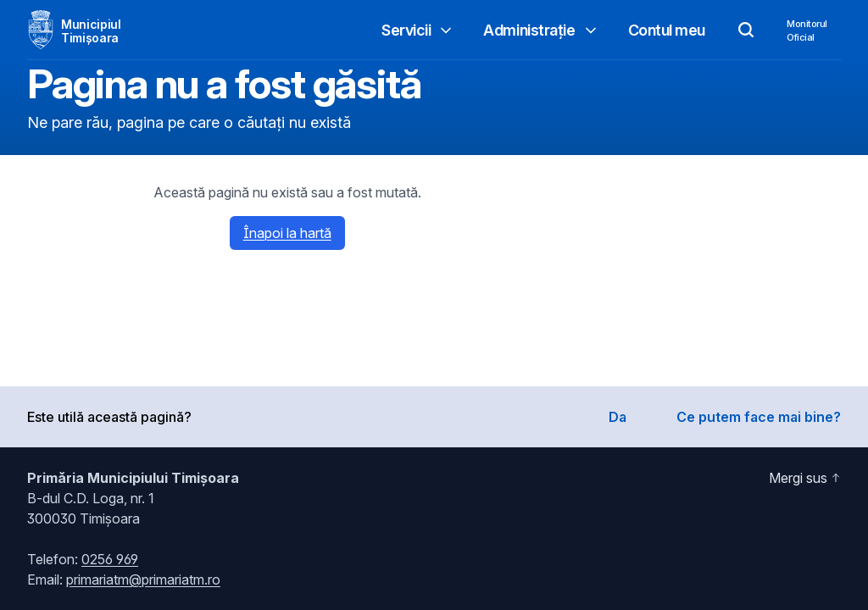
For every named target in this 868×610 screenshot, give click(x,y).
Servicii (418, 30)
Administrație (541, 30)
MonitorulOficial (807, 30)
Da (618, 417)
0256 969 (110, 559)
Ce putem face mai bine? (759, 417)
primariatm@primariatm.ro (143, 579)
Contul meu (667, 30)
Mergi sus (805, 478)
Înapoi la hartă (287, 233)
